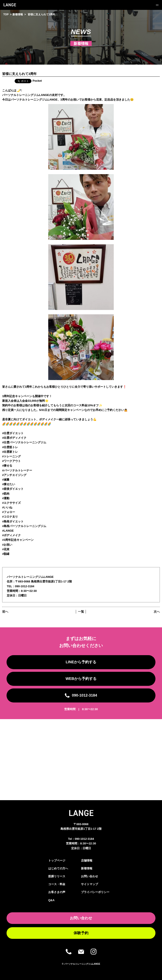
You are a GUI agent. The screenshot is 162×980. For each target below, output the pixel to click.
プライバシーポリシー (95, 892)
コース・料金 (57, 884)
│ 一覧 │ (81, 612)
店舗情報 (87, 861)
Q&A (51, 900)
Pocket (37, 81)
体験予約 (81, 933)
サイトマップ (90, 884)
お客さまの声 (57, 892)
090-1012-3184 (84, 839)
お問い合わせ (90, 876)
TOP (6, 14)
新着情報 (18, 14)
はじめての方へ (58, 868)
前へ (5, 612)
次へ (157, 612)
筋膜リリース (57, 876)
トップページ (57, 861)
